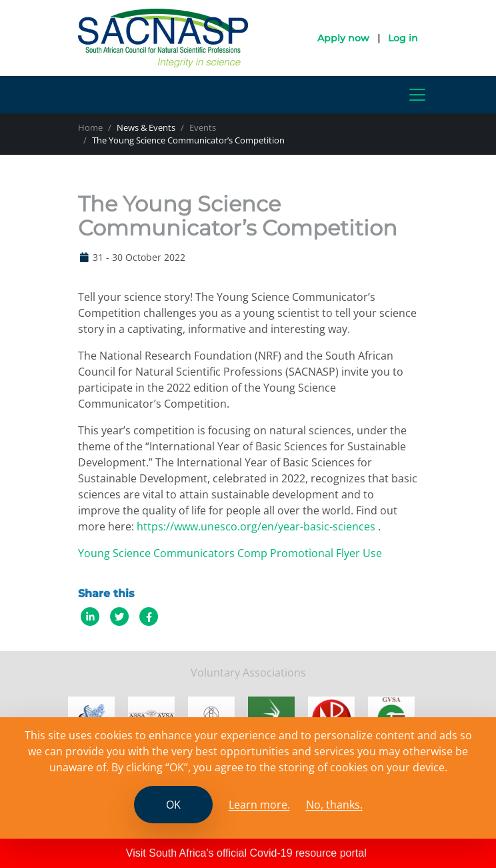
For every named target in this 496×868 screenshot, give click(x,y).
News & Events (146, 127)
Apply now (343, 38)
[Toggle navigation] (417, 95)
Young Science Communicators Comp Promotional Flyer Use (230, 553)
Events (203, 127)
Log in (403, 38)
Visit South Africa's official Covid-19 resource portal (246, 853)
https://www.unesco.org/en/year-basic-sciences (256, 526)
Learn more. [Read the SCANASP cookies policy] (259, 805)
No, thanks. (334, 805)
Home (90, 127)
